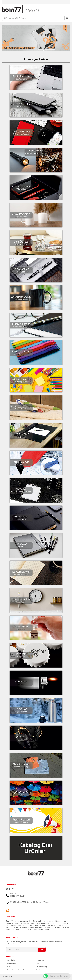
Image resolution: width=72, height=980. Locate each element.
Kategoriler (40, 960)
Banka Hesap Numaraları (17, 970)
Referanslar (12, 963)
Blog (38, 963)
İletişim (39, 970)
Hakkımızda (12, 967)
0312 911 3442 (18, 896)
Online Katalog (41, 967)
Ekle (42, 950)
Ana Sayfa (11, 960)
